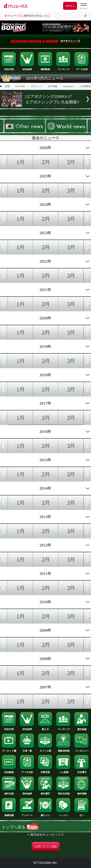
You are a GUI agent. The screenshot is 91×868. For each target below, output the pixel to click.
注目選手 (82, 771)
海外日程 (9, 792)
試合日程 (9, 68)
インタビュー (82, 750)
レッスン (64, 814)
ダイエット (37, 86)
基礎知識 (9, 814)
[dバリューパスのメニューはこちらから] (83, 6)
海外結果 (27, 792)
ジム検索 (64, 771)
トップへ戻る (20, 827)
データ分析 (82, 68)
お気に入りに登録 (46, 847)
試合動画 (9, 771)
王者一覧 (27, 750)
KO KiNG (20, 86)
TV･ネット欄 (9, 750)
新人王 (45, 728)
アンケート (27, 814)
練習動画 (45, 68)
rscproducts (68, 86)
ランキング (64, 68)
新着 (7, 86)
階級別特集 (64, 750)
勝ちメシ (45, 814)
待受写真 (45, 771)
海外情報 (82, 792)
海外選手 (45, 792)
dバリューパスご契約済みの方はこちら (27, 16)
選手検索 (82, 728)
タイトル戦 (45, 750)
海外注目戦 (64, 792)
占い (82, 814)
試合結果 (27, 68)
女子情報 (53, 86)
